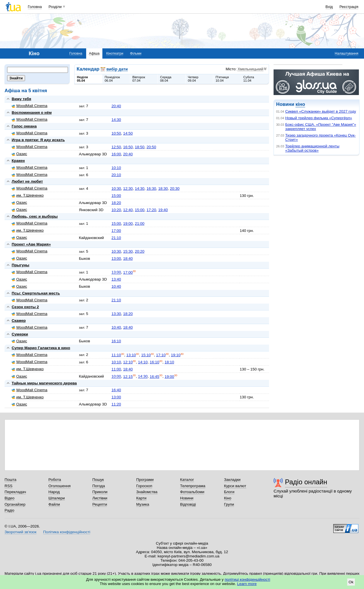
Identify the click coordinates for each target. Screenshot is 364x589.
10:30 (116, 189)
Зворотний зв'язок (20, 532)
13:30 (116, 314)
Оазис (19, 154)
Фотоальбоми (192, 492)
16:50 (128, 147)
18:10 (169, 362)
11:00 (116, 369)
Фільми (136, 53)
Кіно (228, 498)
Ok (351, 582)
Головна (35, 7)
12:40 (128, 210)
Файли (54, 504)
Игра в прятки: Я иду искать (38, 140)
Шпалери (56, 498)
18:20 (116, 203)
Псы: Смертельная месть (36, 293)
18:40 (128, 259)
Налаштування (347, 53)
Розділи (55, 7)
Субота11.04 (249, 79)
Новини (187, 498)
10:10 (116, 168)
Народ (54, 492)
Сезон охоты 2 (25, 307)
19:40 (163, 210)
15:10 (146, 355)
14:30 (116, 120)
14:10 (143, 362)
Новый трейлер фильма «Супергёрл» (319, 118)
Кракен (18, 161)
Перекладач (15, 492)
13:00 (116, 259)
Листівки (100, 498)
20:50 (151, 147)
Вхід (329, 7)
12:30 (128, 189)
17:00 (116, 231)
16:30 (151, 189)
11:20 (116, 404)
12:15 (128, 377)
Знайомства (147, 492)
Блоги (229, 492)
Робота (55, 480)
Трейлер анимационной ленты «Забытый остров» (312, 148)
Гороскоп (144, 486)
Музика (143, 504)
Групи (229, 504)
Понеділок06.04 (112, 79)
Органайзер (15, 504)
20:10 (116, 175)
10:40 (116, 286)
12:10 (128, 362)
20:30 (175, 189)
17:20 (151, 210)
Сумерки (20, 334)
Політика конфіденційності (67, 532)
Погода (99, 486)
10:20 (116, 210)
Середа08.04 (166, 79)
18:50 (140, 147)
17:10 (161, 355)
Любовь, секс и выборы (35, 216)
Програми (145, 480)
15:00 (116, 196)
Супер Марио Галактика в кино (41, 348)
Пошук (98, 480)
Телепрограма (193, 486)
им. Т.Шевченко (28, 195)
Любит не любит (27, 181)
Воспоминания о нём (32, 113)
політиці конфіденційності (247, 579)
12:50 (116, 147)
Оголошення (59, 486)
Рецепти (100, 504)
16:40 (116, 390)
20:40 (116, 106)
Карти (141, 498)
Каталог (187, 480)
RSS (9, 486)
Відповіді (188, 504)
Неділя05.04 (82, 79)
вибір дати (117, 69)
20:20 (140, 251)
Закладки (232, 480)
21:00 (140, 224)
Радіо (9, 510)
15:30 (128, 251)
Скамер (19, 321)
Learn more (247, 584)
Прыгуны (20, 265)
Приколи (100, 492)
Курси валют (235, 486)
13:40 (116, 279)
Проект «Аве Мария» (31, 244)
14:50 (128, 133)
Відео (10, 498)
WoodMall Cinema (30, 106)
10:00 (116, 377)
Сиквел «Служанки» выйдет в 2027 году (321, 111)
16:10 (116, 341)
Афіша (94, 53)
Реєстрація (349, 7)
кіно (300, 104)
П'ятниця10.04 (222, 79)
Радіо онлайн (306, 482)
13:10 (131, 355)
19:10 (176, 355)
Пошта (10, 480)
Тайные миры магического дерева (44, 383)
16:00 (116, 154)
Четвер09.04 (193, 79)
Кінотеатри (115, 53)
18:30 (163, 189)
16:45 (154, 377)
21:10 (116, 238)
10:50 (116, 133)
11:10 (116, 355)
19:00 (128, 224)
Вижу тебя (21, 99)
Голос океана (24, 126)
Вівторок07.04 (139, 79)
